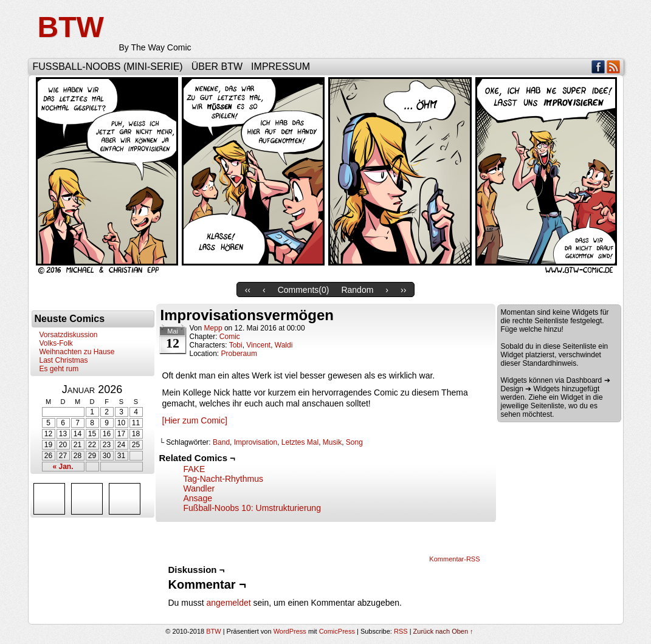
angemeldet (229, 603)
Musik (332, 442)
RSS (614, 67)
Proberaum (239, 354)
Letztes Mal (300, 442)
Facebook (598, 67)
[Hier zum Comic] (195, 420)
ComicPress (337, 631)
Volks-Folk (56, 343)
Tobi (236, 345)
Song (354, 442)
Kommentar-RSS (454, 559)
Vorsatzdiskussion (69, 335)
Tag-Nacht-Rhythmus (224, 479)
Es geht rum (59, 369)
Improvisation (256, 442)
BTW (71, 27)
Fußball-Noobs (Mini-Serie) (108, 67)
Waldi (284, 345)
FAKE (195, 469)
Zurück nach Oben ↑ (443, 631)
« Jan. (63, 467)
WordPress (290, 631)
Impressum (281, 67)
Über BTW (217, 67)
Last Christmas (64, 360)
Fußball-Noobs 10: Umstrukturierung (252, 508)
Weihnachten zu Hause (77, 352)
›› (403, 290)
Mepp (213, 328)
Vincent (258, 345)
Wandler (199, 488)
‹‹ (248, 290)
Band (221, 442)
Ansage (198, 498)
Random (357, 290)
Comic (230, 337)
